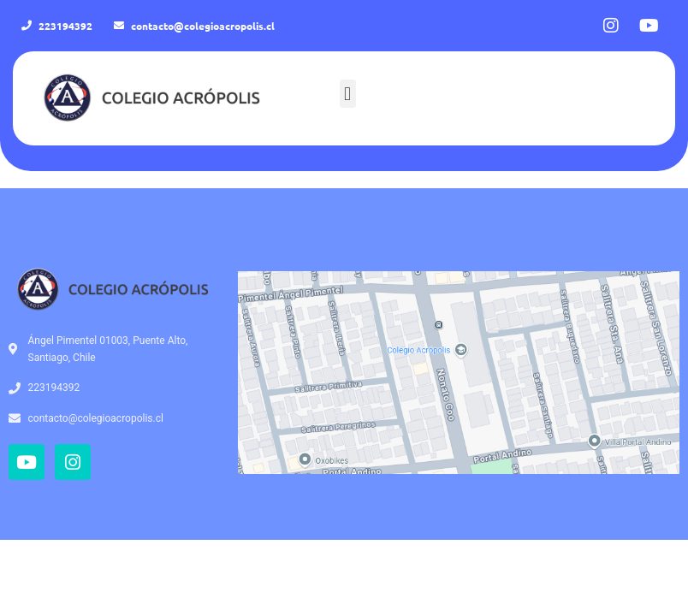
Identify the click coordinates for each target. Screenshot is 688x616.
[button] (348, 94)
